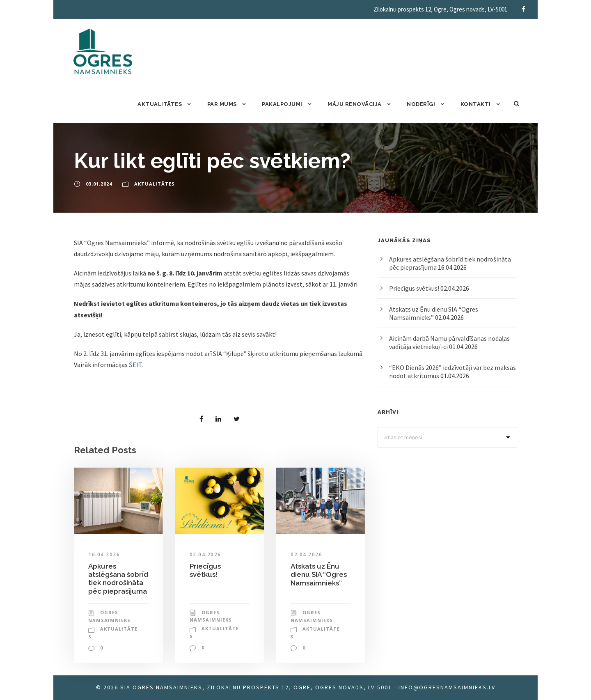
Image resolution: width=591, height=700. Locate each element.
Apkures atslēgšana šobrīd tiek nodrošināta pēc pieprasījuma (118, 579)
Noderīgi (421, 104)
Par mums (222, 104)
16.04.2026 (104, 554)
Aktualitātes (160, 104)
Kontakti (476, 104)
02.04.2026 (205, 554)
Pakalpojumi (282, 104)
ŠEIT (135, 365)
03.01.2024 (99, 184)
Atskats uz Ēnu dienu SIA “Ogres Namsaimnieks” (319, 575)
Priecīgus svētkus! (205, 570)
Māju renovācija (355, 104)
